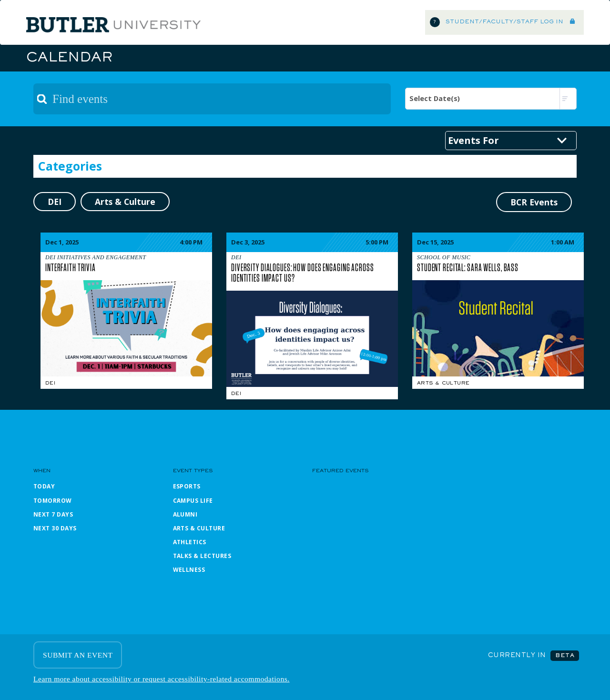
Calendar (69, 58)
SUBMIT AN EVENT (78, 655)
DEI (50, 383)
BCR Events (534, 202)
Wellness (189, 570)
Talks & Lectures (202, 556)
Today (44, 486)
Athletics (190, 542)
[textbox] (212, 99)
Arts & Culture (443, 383)
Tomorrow (53, 501)
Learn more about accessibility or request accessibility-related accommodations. (162, 679)
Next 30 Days (55, 528)
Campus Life (193, 501)
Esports (187, 486)
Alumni (185, 514)
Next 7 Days (53, 514)
